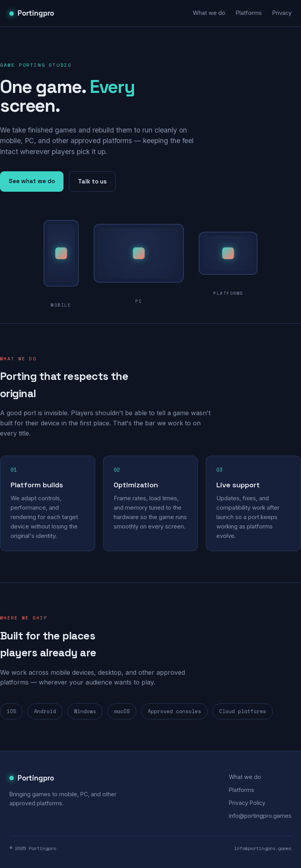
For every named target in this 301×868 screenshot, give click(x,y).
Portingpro (32, 13)
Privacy (282, 13)
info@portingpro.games (260, 816)
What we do (209, 13)
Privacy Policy (247, 803)
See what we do (32, 181)
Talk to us (92, 181)
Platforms (249, 13)
